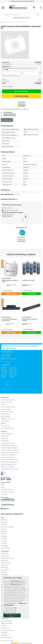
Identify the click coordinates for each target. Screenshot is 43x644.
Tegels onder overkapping (8, 467)
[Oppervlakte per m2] (21, 73)
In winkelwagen (22, 91)
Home (2, 22)
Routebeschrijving (6, 362)
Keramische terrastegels (7, 527)
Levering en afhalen (6, 409)
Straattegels (4, 538)
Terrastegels (4, 541)
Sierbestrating (5, 560)
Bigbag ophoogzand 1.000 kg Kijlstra (10, 281)
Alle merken (4, 494)
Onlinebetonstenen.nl (7, 490)
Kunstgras (3, 626)
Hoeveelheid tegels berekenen (9, 464)
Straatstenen (4, 565)
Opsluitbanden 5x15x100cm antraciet (30, 320)
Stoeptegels (4, 536)
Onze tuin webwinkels (7, 434)
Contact (3, 405)
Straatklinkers (4, 568)
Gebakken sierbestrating (7, 558)
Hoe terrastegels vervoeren (8, 457)
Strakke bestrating (6, 563)
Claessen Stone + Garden (7, 492)
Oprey (2, 487)
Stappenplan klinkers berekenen (9, 459)
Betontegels (4, 520)
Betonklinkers (4, 553)
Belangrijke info (5, 436)
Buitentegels (4, 522)
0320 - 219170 (8, 208)
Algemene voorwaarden (7, 412)
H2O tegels (4, 524)
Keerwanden (4, 633)
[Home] (18, 7)
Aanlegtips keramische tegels (8, 445)
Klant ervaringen (5, 426)
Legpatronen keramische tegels (9, 448)
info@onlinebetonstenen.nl (12, 210)
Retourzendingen (5, 416)
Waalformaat (4, 575)
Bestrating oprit (5, 556)
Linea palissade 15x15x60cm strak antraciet (10, 320)
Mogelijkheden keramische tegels (10, 452)
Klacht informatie (5, 414)
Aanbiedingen (5, 619)
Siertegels (3, 534)
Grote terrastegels (5, 548)
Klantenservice (5, 421)
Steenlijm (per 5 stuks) (28, 280)
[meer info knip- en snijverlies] (7, 70)
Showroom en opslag (6, 402)
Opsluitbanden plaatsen (7, 630)
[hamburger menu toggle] (3, 8)
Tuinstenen (4, 572)
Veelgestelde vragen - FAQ (8, 419)
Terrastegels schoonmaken (8, 443)
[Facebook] (2, 474)
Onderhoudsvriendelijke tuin (8, 455)
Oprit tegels (4, 529)
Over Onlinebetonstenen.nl (8, 400)
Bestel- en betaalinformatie (8, 407)
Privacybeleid (4, 438)
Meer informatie (31, 294)
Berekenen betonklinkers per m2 (9, 462)
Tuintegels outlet (5, 628)
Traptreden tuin (5, 635)
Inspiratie (3, 423)
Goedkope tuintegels (6, 623)
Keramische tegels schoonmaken (9, 469)
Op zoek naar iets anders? (8, 428)
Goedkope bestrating (6, 621)
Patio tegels (4, 531)
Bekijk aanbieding (11, 294)
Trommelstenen (5, 570)
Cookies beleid (5, 441)
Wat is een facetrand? (6, 637)
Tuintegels (4, 543)
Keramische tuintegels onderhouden (10, 450)
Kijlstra (3, 485)
